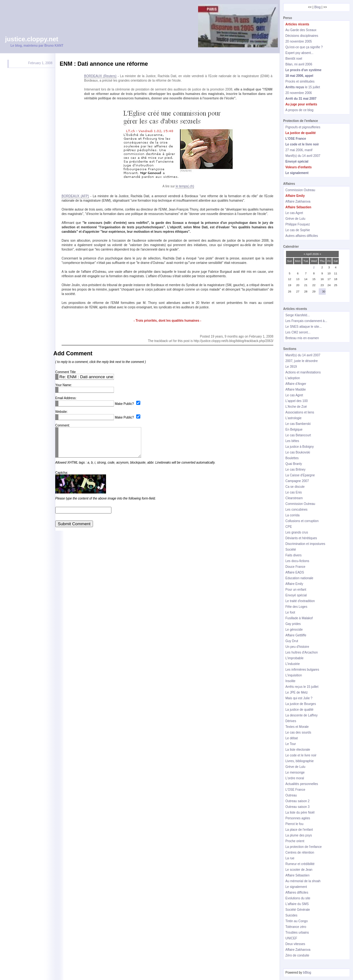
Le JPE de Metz (297, 692)
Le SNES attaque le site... (304, 327)
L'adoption (293, 378)
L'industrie (293, 664)
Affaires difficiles (297, 893)
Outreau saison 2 (297, 801)
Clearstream (294, 498)
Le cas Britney (295, 470)
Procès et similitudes (300, 81)
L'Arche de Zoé (296, 407)
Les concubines (296, 510)
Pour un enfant (296, 590)
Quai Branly (294, 464)
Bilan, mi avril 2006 (299, 64)
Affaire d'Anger (296, 384)
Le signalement (296, 887)
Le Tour (291, 744)
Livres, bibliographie (300, 761)
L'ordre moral (295, 778)
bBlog (307, 973)
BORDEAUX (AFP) (75, 196)
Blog (317, 7)
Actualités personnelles (302, 784)
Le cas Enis (294, 492)
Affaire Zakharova (298, 201)
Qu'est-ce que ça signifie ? (304, 47)
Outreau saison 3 (297, 807)
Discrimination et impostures (305, 544)
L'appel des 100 (296, 401)
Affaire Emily (294, 584)
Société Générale (298, 910)
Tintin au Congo (296, 921)
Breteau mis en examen (302, 338)
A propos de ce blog (299, 110)
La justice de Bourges (301, 704)
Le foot (290, 612)
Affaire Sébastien (297, 875)
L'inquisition (294, 675)
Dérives (291, 721)
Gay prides (293, 624)
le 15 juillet (303, 87)
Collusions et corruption (302, 521)
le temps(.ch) (185, 186)
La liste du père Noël (300, 812)
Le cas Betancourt (298, 435)
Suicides (291, 915)
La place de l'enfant (299, 830)
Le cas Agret (294, 213)
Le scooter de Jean (299, 870)
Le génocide (294, 630)
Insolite (290, 681)
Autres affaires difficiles (302, 236)
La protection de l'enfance (303, 847)
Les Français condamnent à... (306, 321)
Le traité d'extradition (300, 601)
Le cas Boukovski (298, 452)
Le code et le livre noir (301, 755)
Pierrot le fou (294, 824)
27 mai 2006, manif (299, 150)
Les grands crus (297, 532)
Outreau (291, 795)
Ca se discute (295, 487)
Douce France (295, 567)
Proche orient (295, 841)
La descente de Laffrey (302, 715)
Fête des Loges (296, 607)
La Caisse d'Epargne (300, 475)
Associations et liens (300, 412)
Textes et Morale (297, 727)
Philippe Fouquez (298, 224)
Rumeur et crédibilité (300, 864)
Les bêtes (292, 441)
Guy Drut (292, 641)
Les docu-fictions (297, 561)
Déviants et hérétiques (301, 538)
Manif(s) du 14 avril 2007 (303, 156)
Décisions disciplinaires (302, 36)
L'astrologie (293, 418)
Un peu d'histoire (297, 647)
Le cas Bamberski (298, 424)
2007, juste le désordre (302, 361)
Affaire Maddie (296, 389)
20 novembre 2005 (299, 41)
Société (291, 550)
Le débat (292, 738)
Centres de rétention (300, 852)
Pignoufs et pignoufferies (303, 127)
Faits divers (293, 555)
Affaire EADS (295, 572)
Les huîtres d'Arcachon (302, 652)
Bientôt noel (294, 59)
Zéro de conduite (297, 955)
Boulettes (292, 458)
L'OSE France (295, 790)
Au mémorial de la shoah (303, 881)
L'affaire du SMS (297, 904)
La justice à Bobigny (300, 447)
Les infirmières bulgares (302, 670)
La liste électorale (298, 750)
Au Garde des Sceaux (301, 30)
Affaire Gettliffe (296, 635)
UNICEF (291, 938)
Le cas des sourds (298, 732)
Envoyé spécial (296, 595)
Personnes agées (298, 818)
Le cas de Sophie (298, 230)
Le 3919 (291, 367)
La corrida (292, 515)
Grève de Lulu (295, 219)
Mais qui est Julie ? (299, 698)
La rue (290, 858)
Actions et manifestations (303, 372)
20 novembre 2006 (299, 93)
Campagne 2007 (297, 481)
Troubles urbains (297, 933)
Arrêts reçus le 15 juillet (302, 687)
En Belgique (294, 430)
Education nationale (299, 578)
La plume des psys (299, 835)
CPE (289, 527)
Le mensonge (295, 772)
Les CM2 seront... (298, 332)
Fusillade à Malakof (299, 618)
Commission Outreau (300, 190)
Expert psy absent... (299, 53)
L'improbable (294, 658)
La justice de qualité (299, 710)
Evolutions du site (298, 898)
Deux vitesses (295, 944)
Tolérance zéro (296, 927)
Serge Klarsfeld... (298, 315)
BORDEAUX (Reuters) (100, 76)
